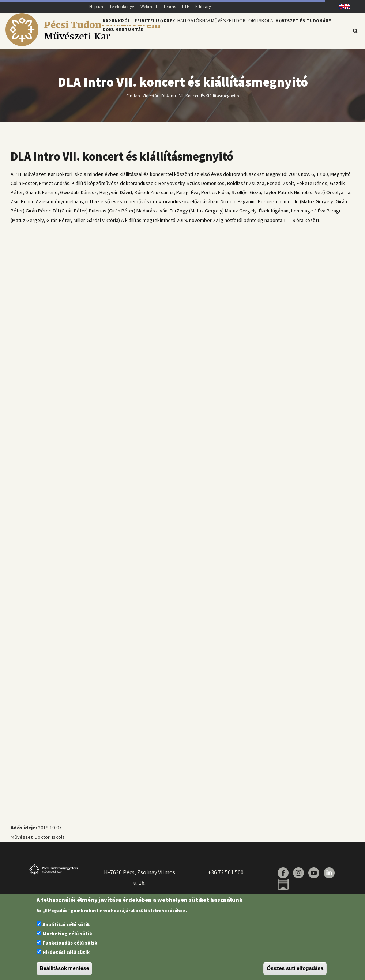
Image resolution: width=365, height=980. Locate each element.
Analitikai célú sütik (66, 924)
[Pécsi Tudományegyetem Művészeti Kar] (83, 44)
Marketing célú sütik (67, 934)
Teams (170, 6)
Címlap (133, 100)
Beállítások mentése (65, 968)
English (342, 6)
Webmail (149, 6)
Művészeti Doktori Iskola (251, 30)
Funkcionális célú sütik (70, 943)
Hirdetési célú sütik (66, 952)
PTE (186, 6)
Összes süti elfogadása (295, 968)
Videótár (150, 100)
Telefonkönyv (122, 6)
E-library (203, 6)
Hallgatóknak (197, 30)
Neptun (96, 6)
